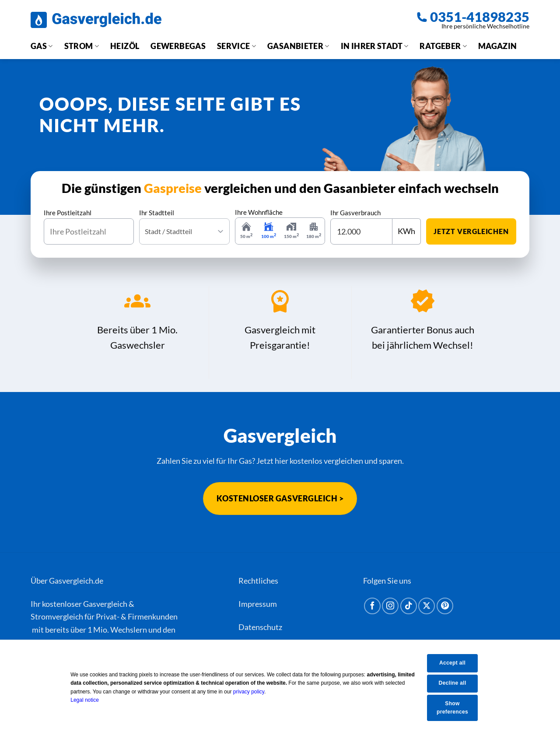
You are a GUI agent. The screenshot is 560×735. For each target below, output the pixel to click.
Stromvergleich (57, 616)
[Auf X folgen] (427, 606)
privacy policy (254, 692)
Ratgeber (443, 46)
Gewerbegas (178, 46)
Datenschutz (260, 627)
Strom (82, 46)
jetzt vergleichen (471, 231)
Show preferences (458, 708)
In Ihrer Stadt (375, 46)
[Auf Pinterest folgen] (445, 606)
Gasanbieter (298, 46)
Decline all (458, 683)
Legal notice (91, 700)
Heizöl (125, 46)
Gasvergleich (105, 604)
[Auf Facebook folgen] (372, 606)
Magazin (498, 46)
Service (236, 46)
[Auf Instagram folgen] (390, 606)
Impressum (258, 604)
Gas (42, 46)
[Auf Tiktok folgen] (409, 606)
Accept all (458, 663)
